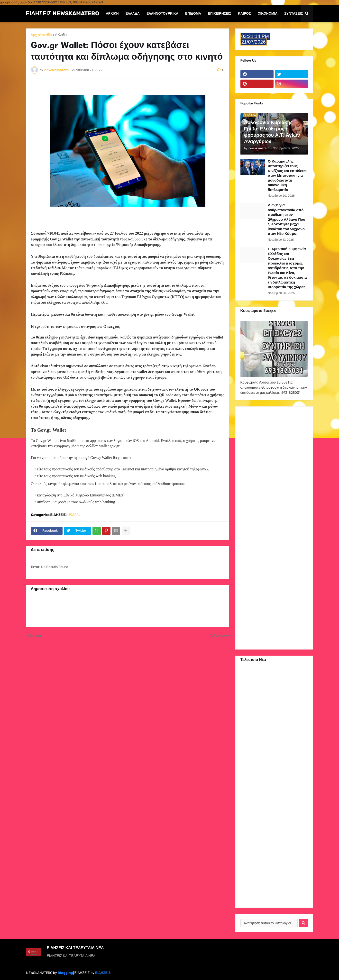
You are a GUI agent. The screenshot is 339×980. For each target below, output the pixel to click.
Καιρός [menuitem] (244, 14)
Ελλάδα (61, 35)
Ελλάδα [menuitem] (133, 14)
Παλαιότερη (218, 636)
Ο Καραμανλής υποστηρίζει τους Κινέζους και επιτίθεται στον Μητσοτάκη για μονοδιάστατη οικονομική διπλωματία (287, 176)
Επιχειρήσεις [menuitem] (219, 14)
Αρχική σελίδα (41, 35)
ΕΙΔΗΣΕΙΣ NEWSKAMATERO (63, 13)
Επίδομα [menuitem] (193, 14)
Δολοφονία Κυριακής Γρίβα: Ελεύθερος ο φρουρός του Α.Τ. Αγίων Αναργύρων (272, 132)
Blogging (65, 973)
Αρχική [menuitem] (112, 14)
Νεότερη (35, 636)
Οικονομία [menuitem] (268, 14)
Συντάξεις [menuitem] (293, 14)
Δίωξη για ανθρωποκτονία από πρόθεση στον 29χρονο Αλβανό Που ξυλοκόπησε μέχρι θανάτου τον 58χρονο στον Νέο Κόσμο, (287, 220)
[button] (307, 14)
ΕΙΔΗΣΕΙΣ (103, 973)
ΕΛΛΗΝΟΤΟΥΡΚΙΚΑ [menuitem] (162, 14)
